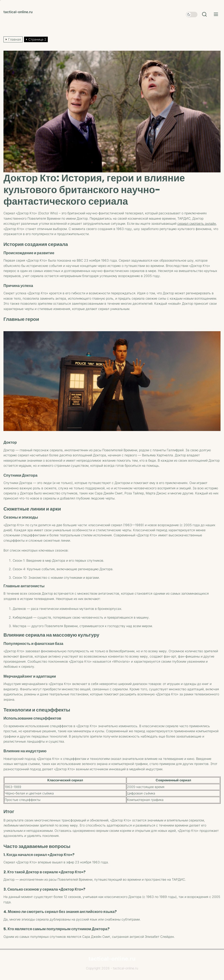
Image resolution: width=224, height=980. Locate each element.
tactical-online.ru (18, 12)
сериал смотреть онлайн (197, 223)
